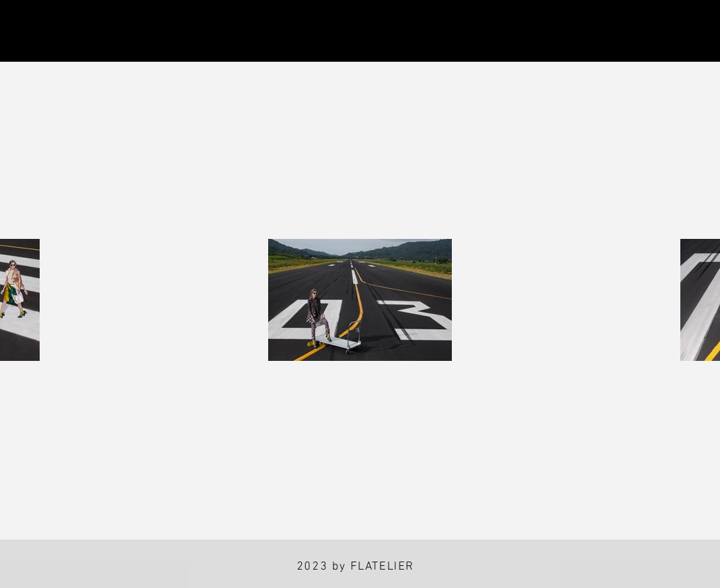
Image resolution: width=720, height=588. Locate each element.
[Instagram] (30, 31)
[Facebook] (99, 31)
